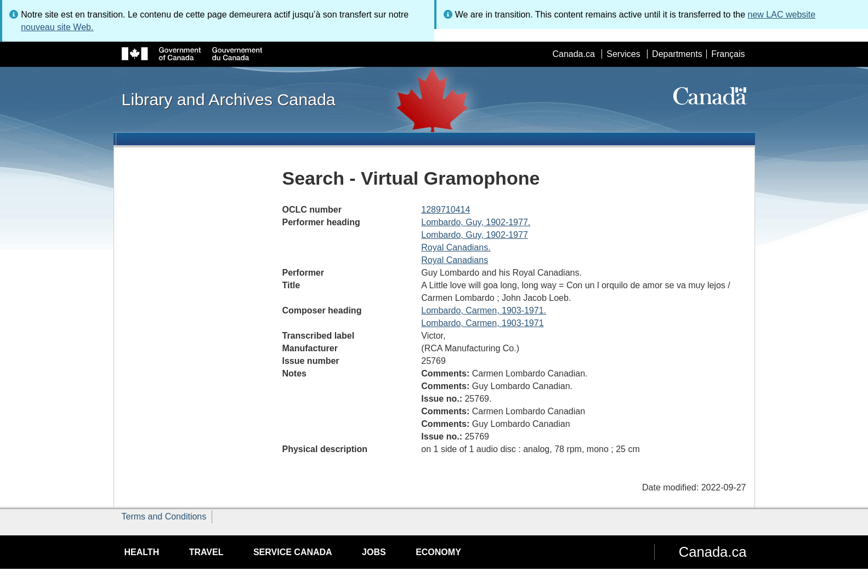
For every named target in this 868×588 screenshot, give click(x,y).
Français (728, 54)
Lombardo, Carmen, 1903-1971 (482, 323)
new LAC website (782, 15)
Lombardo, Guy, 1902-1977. (476, 222)
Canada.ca (573, 54)
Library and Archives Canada (229, 99)
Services (623, 54)
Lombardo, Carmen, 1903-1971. (484, 310)
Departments (677, 54)
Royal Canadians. (456, 247)
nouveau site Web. (57, 27)
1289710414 (446, 210)
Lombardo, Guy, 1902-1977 (475, 235)
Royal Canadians (455, 260)
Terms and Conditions (164, 516)
